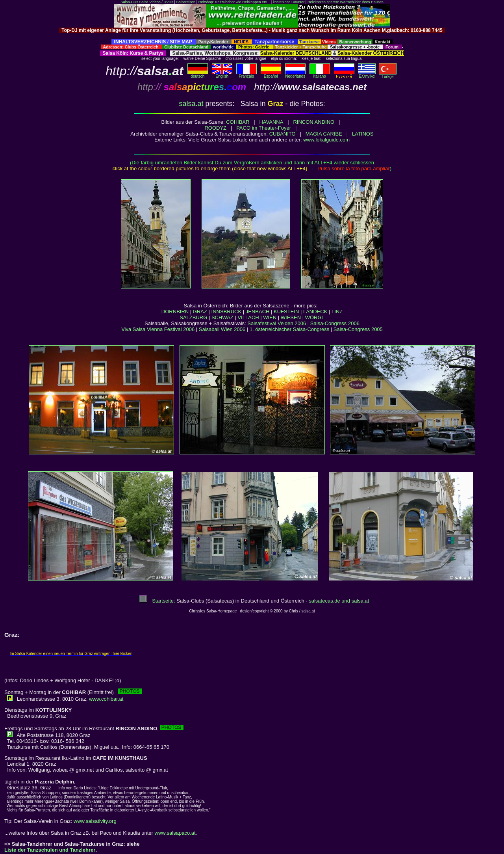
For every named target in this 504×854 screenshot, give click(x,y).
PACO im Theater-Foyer (264, 128)
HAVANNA (271, 122)
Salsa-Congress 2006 (335, 323)
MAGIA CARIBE (324, 134)
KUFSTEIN (286, 312)
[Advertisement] (252, 36)
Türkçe (388, 75)
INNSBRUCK (227, 312)
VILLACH (248, 317)
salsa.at (191, 104)
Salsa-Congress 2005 (358, 329)
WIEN (270, 317)
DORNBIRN (175, 312)
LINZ (337, 312)
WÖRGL (315, 317)
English (222, 74)
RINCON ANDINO (314, 122)
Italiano (320, 74)
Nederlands (295, 74)
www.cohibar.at (106, 699)
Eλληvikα (367, 74)
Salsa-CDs (129, 2)
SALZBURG (193, 317)
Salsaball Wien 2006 (222, 329)
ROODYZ (215, 128)
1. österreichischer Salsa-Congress (289, 329)
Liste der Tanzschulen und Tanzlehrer (50, 850)
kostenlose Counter (289, 2)
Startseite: (157, 601)
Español (271, 74)
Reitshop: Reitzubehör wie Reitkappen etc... (234, 2)
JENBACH (258, 312)
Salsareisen (186, 2)
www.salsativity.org (95, 821)
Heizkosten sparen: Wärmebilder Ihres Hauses (346, 2)
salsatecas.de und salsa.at (339, 601)
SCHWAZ (222, 317)
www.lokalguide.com (326, 140)
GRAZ (200, 312)
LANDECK (315, 312)
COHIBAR (238, 122)
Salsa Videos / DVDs (156, 2)
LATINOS (363, 134)
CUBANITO (283, 134)
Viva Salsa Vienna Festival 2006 (158, 329)
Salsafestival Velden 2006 (277, 323)
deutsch (198, 74)
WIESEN (291, 317)
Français (246, 74)
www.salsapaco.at (175, 833)
